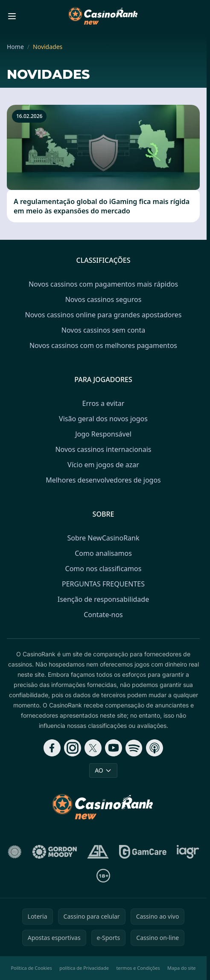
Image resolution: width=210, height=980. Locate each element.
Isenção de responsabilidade (103, 599)
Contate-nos (103, 615)
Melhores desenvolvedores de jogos (103, 480)
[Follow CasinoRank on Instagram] (73, 748)
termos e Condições (138, 968)
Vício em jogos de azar (103, 465)
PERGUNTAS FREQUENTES (103, 584)
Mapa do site (182, 968)
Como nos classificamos (104, 569)
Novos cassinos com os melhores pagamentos (103, 345)
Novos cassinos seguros (104, 299)
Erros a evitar (104, 403)
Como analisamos (103, 553)
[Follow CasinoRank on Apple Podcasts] (155, 748)
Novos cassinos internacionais (103, 449)
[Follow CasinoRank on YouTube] (114, 748)
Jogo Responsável (103, 434)
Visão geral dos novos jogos (103, 419)
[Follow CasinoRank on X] (93, 748)
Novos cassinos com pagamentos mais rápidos (103, 284)
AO (103, 770)
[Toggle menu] (12, 16)
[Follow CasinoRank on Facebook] (52, 748)
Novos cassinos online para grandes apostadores (104, 315)
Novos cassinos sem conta (103, 330)
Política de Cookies (31, 968)
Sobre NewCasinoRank (103, 538)
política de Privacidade (84, 968)
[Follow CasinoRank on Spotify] (134, 748)
